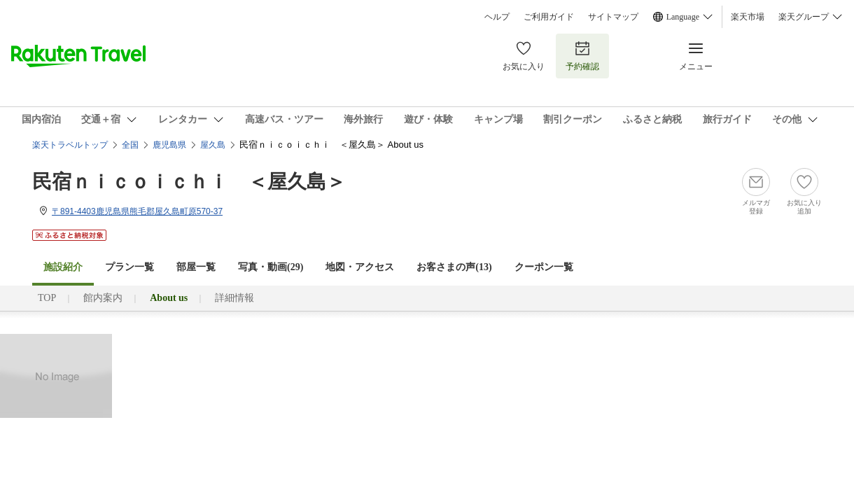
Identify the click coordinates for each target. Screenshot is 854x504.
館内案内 (103, 298)
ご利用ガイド (549, 17)
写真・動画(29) (271, 267)
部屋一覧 (196, 267)
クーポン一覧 (544, 267)
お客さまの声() (454, 267)
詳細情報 (234, 298)
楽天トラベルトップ (70, 145)
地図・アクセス (360, 267)
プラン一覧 (129, 267)
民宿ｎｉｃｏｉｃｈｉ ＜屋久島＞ (189, 182)
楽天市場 (748, 17)
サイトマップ (613, 17)
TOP (47, 298)
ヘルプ (497, 17)
